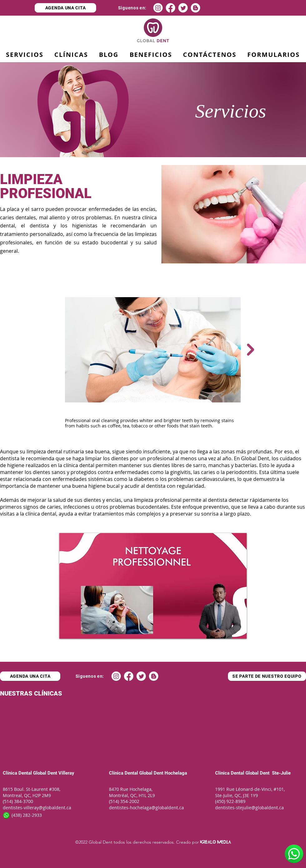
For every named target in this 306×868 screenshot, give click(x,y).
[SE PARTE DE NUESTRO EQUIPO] (267, 676)
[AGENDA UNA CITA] (65, 8)
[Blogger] (195, 8)
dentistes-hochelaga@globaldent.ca (146, 808)
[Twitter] (183, 8)
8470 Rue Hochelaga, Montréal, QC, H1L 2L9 (132, 792)
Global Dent (46, 773)
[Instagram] (158, 8)
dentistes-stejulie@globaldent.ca (249, 808)
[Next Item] (251, 350)
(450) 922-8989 (230, 801)
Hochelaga (175, 773)
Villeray (66, 773)
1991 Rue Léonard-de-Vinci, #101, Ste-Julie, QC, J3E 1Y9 (251, 792)
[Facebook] (170, 8)
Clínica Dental (17, 773)
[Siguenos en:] (132, 8)
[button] (151, 55)
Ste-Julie (281, 773)
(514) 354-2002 (124, 801)
